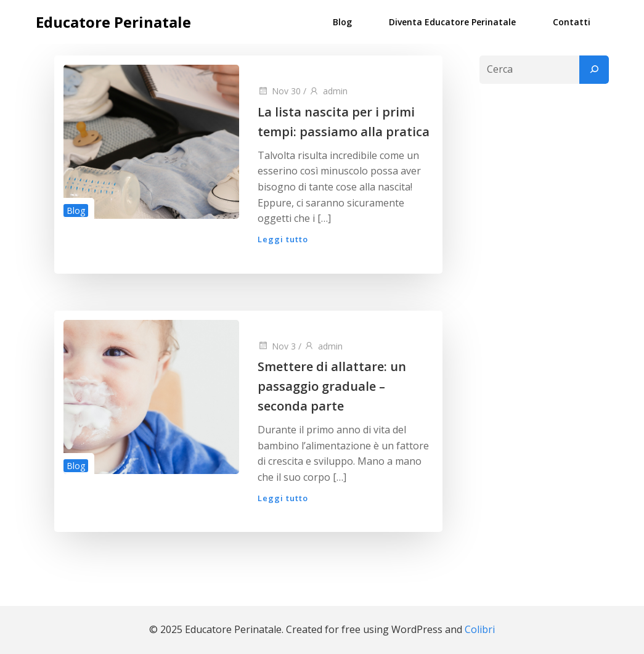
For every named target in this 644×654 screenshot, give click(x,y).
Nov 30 (279, 91)
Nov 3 (277, 346)
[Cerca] (594, 70)
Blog (342, 22)
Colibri (480, 629)
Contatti (572, 22)
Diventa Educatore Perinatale (452, 22)
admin (328, 91)
